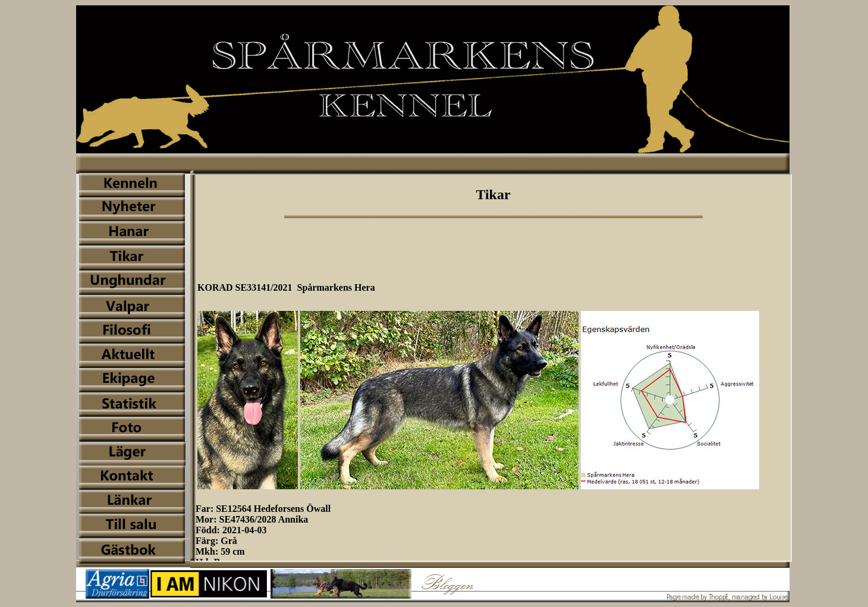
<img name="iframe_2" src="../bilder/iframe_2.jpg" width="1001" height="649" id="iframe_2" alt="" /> (493, 368)
